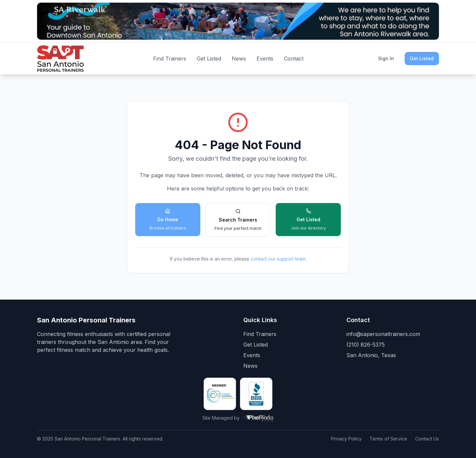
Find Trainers (170, 59)
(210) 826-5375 (366, 345)
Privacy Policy (346, 439)
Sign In (386, 58)
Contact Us (427, 439)
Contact (294, 59)
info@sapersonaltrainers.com (383, 334)
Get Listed (209, 59)
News (239, 59)
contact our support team (278, 259)
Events (265, 59)
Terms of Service (388, 439)
